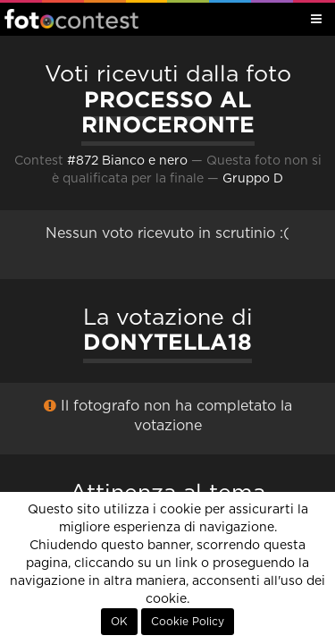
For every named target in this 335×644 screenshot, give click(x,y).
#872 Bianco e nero (127, 161)
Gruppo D (253, 179)
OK (119, 622)
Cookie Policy (188, 622)
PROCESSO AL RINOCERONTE (168, 112)
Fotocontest (71, 19)
